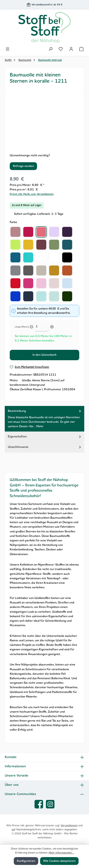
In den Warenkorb (44, 355)
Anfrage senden (23, 166)
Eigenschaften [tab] (45, 436)
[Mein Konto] (71, 49)
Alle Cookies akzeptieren (59, 861)
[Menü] (8, 49)
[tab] (44, 419)
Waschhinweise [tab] (45, 447)
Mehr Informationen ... (61, 853)
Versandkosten (69, 826)
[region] (44, 124)
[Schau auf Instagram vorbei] (50, 804)
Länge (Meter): (22, 327)
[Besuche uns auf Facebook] (39, 804)
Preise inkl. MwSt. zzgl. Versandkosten (32, 194)
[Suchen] (51, 49)
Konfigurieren (26, 861)
